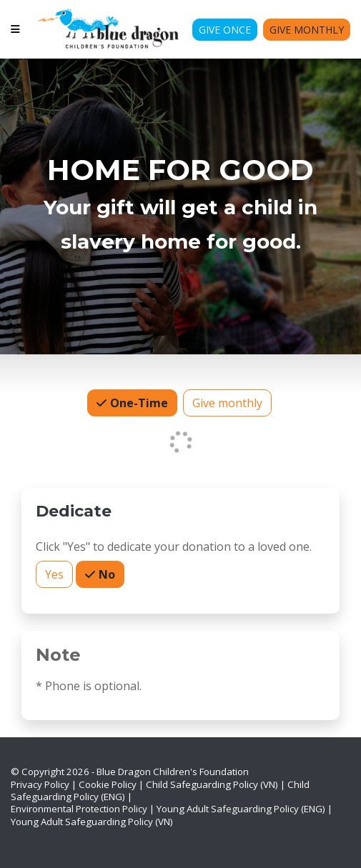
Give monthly (227, 403)
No (105, 574)
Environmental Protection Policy (79, 809)
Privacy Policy (40, 784)
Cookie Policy (108, 784)
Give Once (225, 30)
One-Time (138, 403)
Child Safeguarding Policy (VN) (212, 784)
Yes (54, 574)
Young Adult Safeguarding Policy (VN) (92, 822)
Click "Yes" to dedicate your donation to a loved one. (174, 547)
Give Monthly (307, 30)
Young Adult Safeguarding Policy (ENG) (241, 809)
